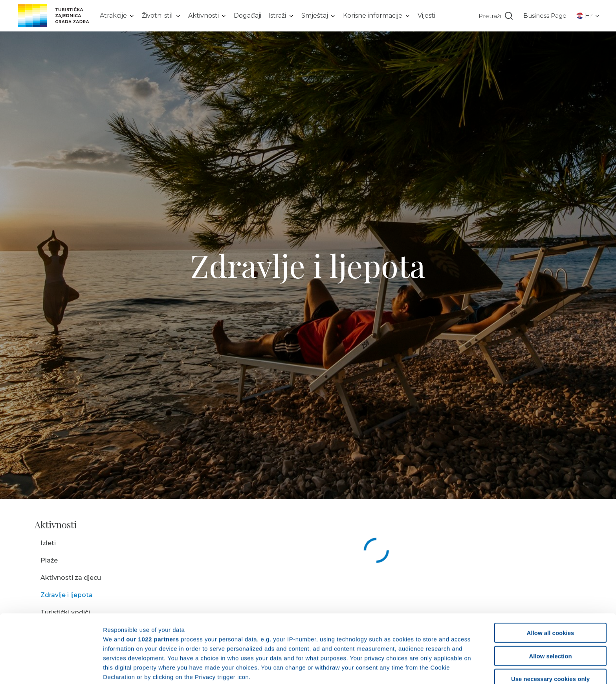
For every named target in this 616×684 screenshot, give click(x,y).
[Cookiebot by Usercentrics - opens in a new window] (51, 669)
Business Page (545, 16)
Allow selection (550, 592)
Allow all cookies (551, 569)
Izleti (48, 543)
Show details (412, 668)
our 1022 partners (152, 575)
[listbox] (117, 16)
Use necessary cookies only (550, 615)
